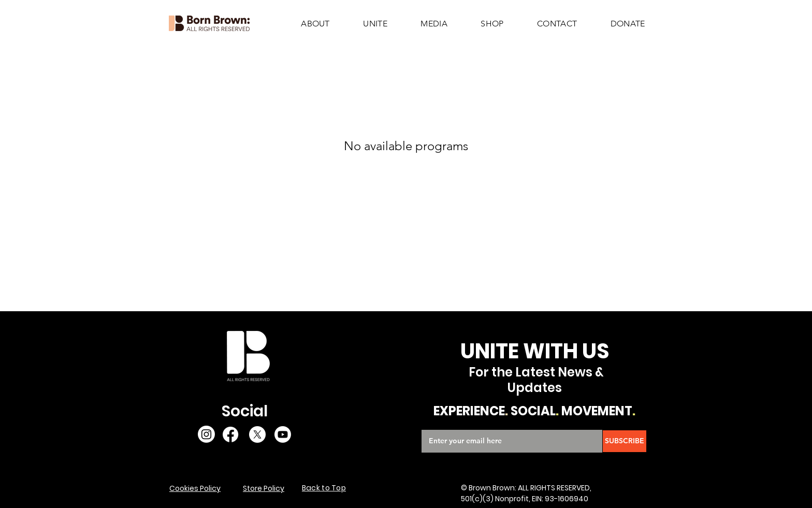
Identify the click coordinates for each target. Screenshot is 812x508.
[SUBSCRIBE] (625, 441)
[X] (257, 434)
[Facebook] (230, 434)
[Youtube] (283, 434)
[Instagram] (206, 434)
